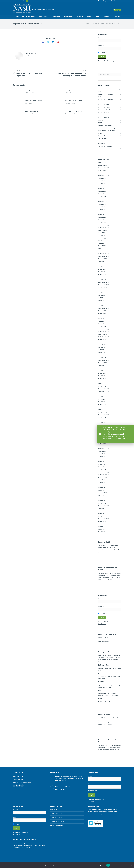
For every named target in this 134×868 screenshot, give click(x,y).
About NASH (54, 810)
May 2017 (101, 402)
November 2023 (103, 228)
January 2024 (102, 222)
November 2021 (103, 285)
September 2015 (103, 449)
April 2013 (101, 498)
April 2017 (101, 404)
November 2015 (103, 443)
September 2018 (103, 365)
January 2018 (102, 386)
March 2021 (101, 300)
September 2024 (103, 202)
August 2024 (102, 204)
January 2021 (102, 306)
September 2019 (103, 337)
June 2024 (101, 209)
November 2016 (103, 415)
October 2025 (102, 173)
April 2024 (101, 215)
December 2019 (103, 329)
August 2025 (102, 178)
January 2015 (102, 469)
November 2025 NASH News (74, 101)
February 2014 (102, 490)
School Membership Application (112, 430)
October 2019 (102, 334)
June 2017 (101, 399)
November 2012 (103, 506)
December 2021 (103, 282)
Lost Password (102, 63)
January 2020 (102, 326)
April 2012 (101, 514)
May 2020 (101, 319)
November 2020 (103, 308)
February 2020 (102, 324)
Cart (25, 1)
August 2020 (102, 313)
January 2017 (102, 412)
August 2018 (102, 368)
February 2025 (102, 194)
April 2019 (101, 350)
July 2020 (101, 316)
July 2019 (101, 342)
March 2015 (101, 464)
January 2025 (102, 196)
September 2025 (103, 176)
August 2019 (102, 339)
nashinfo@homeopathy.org (23, 782)
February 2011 (102, 529)
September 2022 (103, 261)
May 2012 (101, 511)
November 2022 (103, 256)
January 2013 (102, 503)
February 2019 (102, 355)
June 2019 (101, 345)
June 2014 (101, 482)
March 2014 (101, 488)
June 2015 (101, 456)
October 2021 (102, 287)
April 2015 (101, 462)
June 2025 (101, 183)
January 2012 (102, 516)
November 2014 (103, 475)
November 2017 (103, 389)
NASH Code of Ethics (56, 818)
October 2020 (102, 311)
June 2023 (101, 238)
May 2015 (101, 459)
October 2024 (102, 199)
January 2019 (102, 358)
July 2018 (101, 371)
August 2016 (102, 420)
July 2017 (101, 397)
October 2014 (102, 477)
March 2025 (101, 191)
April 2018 (101, 378)
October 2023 (102, 230)
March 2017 (101, 407)
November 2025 (103, 170)
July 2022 (101, 267)
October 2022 (102, 259)
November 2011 (103, 519)
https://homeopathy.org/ (31, 56)
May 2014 (101, 485)
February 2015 (102, 467)
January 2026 (102, 165)
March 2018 (101, 381)
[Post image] (18, 93)
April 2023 (101, 243)
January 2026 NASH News (73, 90)
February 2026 (102, 163)
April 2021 (101, 298)
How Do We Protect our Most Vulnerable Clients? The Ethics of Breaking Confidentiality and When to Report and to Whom (69, 778)
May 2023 (101, 241)
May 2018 (101, 376)
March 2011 (101, 527)
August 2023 (102, 233)
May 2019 (101, 347)
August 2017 (102, 394)
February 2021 (102, 303)
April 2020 (101, 321)
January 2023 (102, 251)
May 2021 (101, 295)
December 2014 (103, 472)
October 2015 (102, 446)
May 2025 (101, 186)
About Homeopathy (103, 642)
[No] (132, 865)
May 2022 (101, 272)
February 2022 (102, 277)
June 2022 (101, 269)
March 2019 (101, 352)
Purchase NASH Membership (106, 61)
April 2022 (101, 274)
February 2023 (102, 248)
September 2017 (103, 391)
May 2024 (101, 212)
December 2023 (103, 225)
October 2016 (102, 417)
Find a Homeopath (103, 638)
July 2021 (101, 293)
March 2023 (101, 246)
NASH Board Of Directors (57, 822)
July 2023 (101, 235)
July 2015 (101, 454)
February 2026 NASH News (33, 90)
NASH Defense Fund (56, 814)
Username (101, 38)
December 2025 (103, 168)
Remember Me (103, 52)
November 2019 (103, 332)
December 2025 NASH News (33, 101)
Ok (108, 865)
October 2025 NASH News (32, 111)
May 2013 (101, 495)
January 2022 (102, 280)
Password (101, 46)
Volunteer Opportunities (57, 826)
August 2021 (102, 290)
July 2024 (101, 207)
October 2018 (102, 363)
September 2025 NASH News (74, 111)
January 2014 (102, 493)
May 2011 (101, 524)
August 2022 (102, 264)
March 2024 (101, 217)
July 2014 (101, 480)
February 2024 (102, 220)
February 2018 (102, 384)
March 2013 (101, 501)
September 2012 (103, 508)
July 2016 (101, 423)
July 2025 (101, 181)
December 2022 (103, 254)
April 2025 (101, 189)
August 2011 (102, 521)
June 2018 (101, 373)
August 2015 (102, 451)
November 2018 (103, 360)
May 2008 (101, 532)
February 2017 (102, 410)
